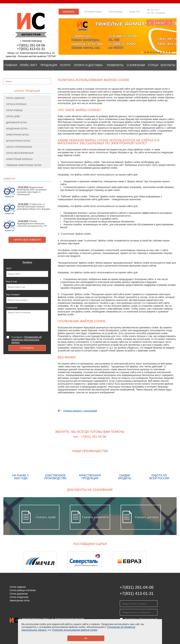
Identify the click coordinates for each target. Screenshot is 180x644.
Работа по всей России (159, 469)
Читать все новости (27, 240)
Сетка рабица (15, 110)
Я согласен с (26, 340)
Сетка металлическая (20, 153)
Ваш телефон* (13, 295)
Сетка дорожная (19, 594)
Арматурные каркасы (19, 159)
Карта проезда (116, 12)
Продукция (49, 65)
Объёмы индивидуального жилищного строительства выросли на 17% (32, 224)
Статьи (153, 65)
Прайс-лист (29, 65)
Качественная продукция (90, 469)
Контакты (168, 65)
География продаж (93, 12)
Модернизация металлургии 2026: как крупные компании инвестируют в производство (32, 191)
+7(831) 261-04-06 (31, 45)
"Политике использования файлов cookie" (75, 630)
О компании (136, 65)
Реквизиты (115, 65)
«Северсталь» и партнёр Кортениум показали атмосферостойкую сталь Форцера (34, 207)
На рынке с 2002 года (21, 469)
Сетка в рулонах (16, 104)
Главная (11, 65)
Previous (150, 23)
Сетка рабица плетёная (23, 590)
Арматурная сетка (17, 135)
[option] (45, 561)
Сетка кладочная (19, 597)
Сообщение (12, 308)
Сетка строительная (19, 147)
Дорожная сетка (16, 122)
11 (171, 52)
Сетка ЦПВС (13, 116)
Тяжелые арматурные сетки (24, 165)
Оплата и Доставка (88, 65)
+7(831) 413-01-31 (31, 49)
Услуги (65, 65)
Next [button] (168, 561)
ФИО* (9, 269)
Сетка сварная (15, 98)
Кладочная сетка (17, 129)
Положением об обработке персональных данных (26, 340)
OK (86, 638)
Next (169, 23)
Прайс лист (135, 12)
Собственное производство (55, 469)
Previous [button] (12, 561)
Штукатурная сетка (18, 141)
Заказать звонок (69, 12)
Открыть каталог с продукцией (80, 411)
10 (168, 52)
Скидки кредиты (125, 469)
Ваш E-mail (12, 282)
